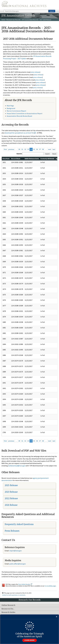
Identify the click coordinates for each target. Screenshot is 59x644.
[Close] (57, 617)
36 (37, 149)
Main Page (10, 106)
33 (28, 149)
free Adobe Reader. (25, 584)
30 (19, 149)
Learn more (30, 640)
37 (40, 149)
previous (11, 149)
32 (25, 149)
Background (11, 108)
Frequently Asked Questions (19, 524)
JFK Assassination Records (30, 20)
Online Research (8, 605)
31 (22, 149)
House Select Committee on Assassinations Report (25, 113)
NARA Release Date (32, 159)
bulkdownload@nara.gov (17, 466)
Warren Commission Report (16, 111)
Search (52, 11)
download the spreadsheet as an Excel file (19, 133)
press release (35, 72)
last (54, 149)
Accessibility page (50, 586)
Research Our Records (13, 20)
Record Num (16, 159)
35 (34, 149)
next (50, 149)
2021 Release (11, 505)
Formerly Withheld (47, 159)
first (5, 149)
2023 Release (11, 492)
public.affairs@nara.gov (18, 564)
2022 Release (11, 498)
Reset (54, 154)
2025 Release (11, 485)
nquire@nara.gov (16, 551)
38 (43, 149)
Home (3, 20)
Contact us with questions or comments (14, 595)
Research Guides (8, 612)
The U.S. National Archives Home (24, 5)
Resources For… (8, 609)
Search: (19, 154)
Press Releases (12, 531)
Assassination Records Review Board (19, 116)
